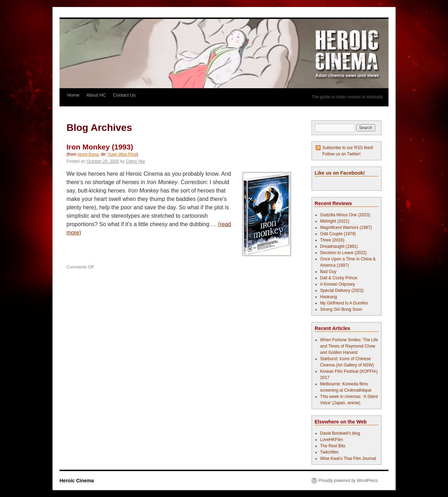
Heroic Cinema (77, 481)
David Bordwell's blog (340, 433)
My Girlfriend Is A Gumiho (344, 303)
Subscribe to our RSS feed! (348, 148)
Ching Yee (136, 161)
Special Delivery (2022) (342, 290)
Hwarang (329, 297)
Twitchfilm (330, 452)
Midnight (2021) (335, 221)
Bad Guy (328, 272)
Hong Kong (88, 154)
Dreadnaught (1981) (339, 246)
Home (73, 95)
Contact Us (124, 95)
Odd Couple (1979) (338, 234)
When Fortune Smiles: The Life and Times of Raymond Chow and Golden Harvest (349, 346)
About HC (96, 95)
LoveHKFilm (332, 440)
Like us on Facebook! (340, 173)
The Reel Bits (333, 446)
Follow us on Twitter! (341, 154)
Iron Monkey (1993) (100, 147)
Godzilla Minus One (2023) (345, 215)
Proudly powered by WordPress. (349, 481)
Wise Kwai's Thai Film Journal (348, 458)
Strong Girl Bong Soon (341, 309)
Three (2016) (332, 240)
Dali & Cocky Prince (339, 278)
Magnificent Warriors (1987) (346, 227)
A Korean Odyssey (338, 284)
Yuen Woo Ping (122, 154)
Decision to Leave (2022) (344, 253)
